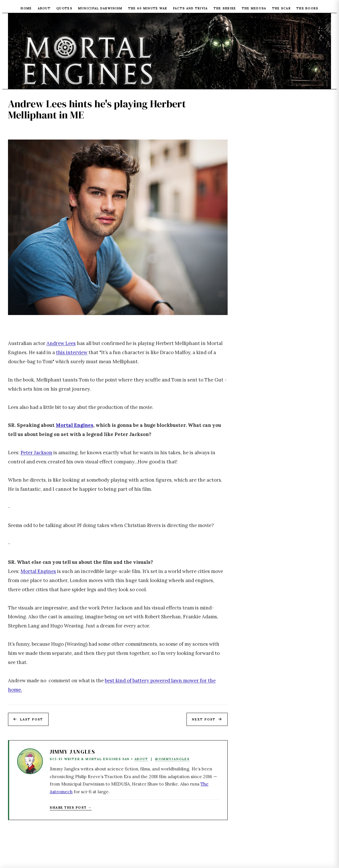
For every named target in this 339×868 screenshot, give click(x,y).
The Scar (281, 8)
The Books (307, 8)
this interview (72, 352)
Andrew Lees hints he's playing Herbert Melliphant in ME (97, 109)
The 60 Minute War (148, 8)
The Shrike (225, 8)
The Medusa (254, 8)
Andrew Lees (61, 343)
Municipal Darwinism (100, 8)
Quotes (64, 8)
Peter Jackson (36, 453)
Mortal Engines (75, 425)
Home (26, 8)
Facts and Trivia (190, 8)
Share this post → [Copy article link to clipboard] (71, 807)
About (44, 8)
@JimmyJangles (172, 759)
